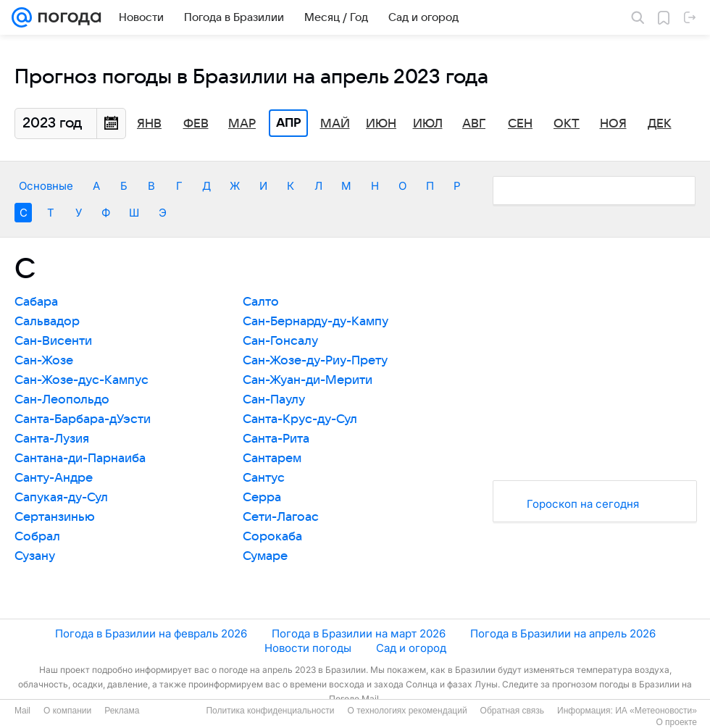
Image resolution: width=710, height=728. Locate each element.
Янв (149, 124)
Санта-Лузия (52, 439)
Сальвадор (47, 322)
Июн (381, 124)
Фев (196, 124)
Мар (242, 124)
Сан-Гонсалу (280, 341)
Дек (660, 124)
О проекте (676, 722)
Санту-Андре (54, 478)
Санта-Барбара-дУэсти (83, 419)
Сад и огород (411, 648)
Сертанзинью (55, 517)
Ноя (613, 124)
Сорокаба (272, 537)
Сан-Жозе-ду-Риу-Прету (315, 361)
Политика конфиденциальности (270, 711)
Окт (567, 124)
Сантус (264, 478)
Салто (261, 302)
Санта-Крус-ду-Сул (300, 419)
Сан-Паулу (274, 400)
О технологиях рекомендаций (407, 711)
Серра (262, 498)
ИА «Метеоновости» (656, 711)
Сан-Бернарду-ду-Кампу (316, 322)
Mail (22, 711)
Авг (474, 124)
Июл (428, 124)
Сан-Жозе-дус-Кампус (82, 380)
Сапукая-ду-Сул (61, 498)
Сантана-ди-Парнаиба (80, 459)
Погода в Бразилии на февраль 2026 (151, 633)
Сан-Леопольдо (62, 400)
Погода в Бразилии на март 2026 (359, 633)
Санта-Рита (276, 439)
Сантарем (272, 459)
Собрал (37, 537)
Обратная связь (512, 711)
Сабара (36, 302)
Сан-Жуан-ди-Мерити (308, 380)
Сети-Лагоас (281, 517)
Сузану (35, 556)
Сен (520, 124)
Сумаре (265, 556)
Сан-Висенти (53, 341)
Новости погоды (308, 648)
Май (335, 124)
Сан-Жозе (44, 361)
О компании (67, 711)
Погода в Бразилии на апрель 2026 (563, 633)
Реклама (122, 711)
